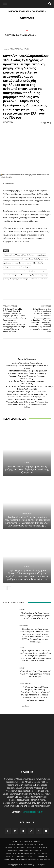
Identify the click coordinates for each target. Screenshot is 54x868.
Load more (27, 706)
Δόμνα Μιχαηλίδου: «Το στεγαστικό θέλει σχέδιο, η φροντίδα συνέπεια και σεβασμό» (35, 674)
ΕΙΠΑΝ (26, 49)
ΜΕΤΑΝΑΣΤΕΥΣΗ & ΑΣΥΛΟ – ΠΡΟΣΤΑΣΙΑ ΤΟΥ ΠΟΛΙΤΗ (26, 848)
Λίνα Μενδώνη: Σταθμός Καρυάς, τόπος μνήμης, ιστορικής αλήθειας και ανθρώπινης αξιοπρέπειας (27, 469)
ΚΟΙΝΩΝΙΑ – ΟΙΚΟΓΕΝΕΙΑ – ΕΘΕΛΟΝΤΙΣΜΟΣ (26, 851)
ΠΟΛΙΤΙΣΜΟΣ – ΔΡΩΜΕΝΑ (15, 857)
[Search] (50, 4)
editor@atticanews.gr (33, 812)
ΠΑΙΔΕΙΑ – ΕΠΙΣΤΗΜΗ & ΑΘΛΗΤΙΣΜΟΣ (20, 854)
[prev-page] (5, 588)
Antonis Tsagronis (27, 359)
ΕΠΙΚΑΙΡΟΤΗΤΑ (16, 49)
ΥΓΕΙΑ (30, 857)
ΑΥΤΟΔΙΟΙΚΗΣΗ (25, 684)
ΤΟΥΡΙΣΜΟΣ (27, 513)
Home (5, 49)
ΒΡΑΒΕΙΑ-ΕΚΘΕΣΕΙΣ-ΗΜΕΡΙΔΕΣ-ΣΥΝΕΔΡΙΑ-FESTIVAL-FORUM (27, 860)
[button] (5, 4)
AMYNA (37, 842)
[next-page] (9, 588)
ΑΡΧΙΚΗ (14, 842)
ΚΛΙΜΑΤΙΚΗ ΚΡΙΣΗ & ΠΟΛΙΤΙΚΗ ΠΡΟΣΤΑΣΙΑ (26, 845)
